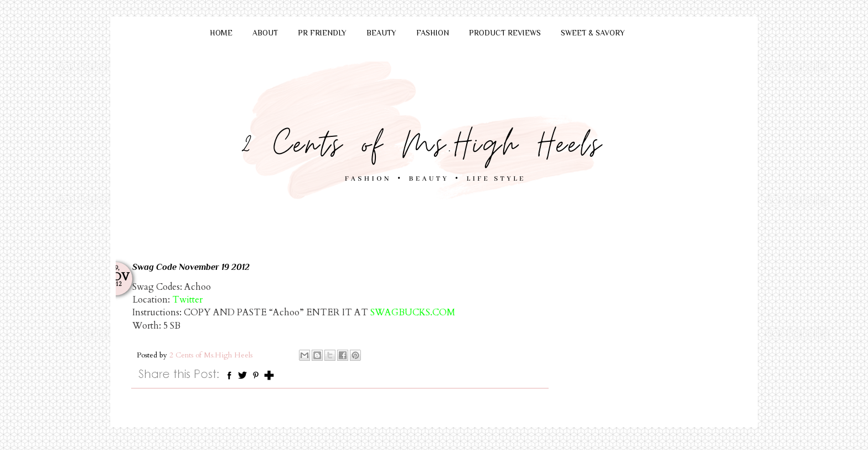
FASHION (433, 33)
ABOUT (265, 33)
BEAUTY (381, 33)
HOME (221, 33)
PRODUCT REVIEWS (505, 33)
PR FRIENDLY (322, 33)
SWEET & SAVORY (593, 33)
